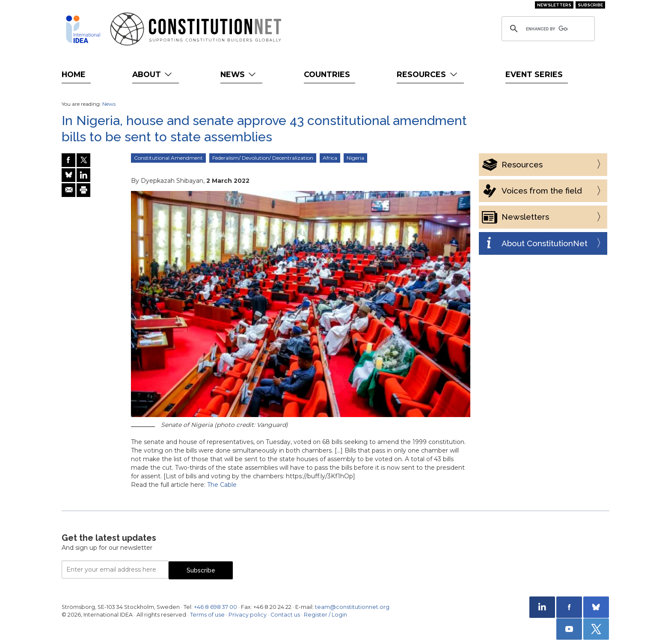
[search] (547, 29)
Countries (327, 74)
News (239, 74)
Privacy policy (248, 615)
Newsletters (554, 5)
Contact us (285, 615)
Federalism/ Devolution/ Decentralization (263, 158)
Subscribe (590, 5)
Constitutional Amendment (168, 158)
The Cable (222, 485)
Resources (428, 74)
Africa (330, 158)
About (153, 74)
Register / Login (325, 615)
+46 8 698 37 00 (215, 607)
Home (74, 74)
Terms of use (207, 615)
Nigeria (355, 158)
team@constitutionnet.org (352, 607)
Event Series (534, 74)
